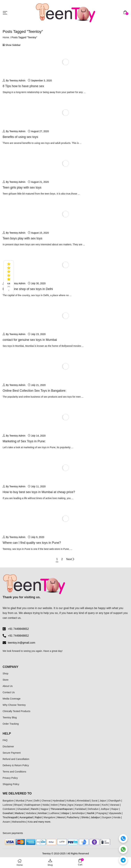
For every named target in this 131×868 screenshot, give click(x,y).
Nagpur (45, 809)
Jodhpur (105, 809)
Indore (54, 805)
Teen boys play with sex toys (22, 238)
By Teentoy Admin (14, 80)
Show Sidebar (12, 45)
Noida (46, 805)
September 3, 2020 (41, 80)
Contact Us (9, 692)
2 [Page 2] (62, 559)
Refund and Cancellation (16, 759)
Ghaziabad (23, 809)
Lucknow (7, 805)
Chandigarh (114, 801)
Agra (71, 805)
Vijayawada (115, 813)
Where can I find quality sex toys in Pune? (32, 543)
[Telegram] (123, 860)
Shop (5, 673)
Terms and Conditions (14, 772)
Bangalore (8, 801)
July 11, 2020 (38, 486)
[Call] (123, 838)
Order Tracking (11, 724)
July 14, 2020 (38, 436)
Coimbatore (9, 809)
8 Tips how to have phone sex (23, 86)
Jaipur (103, 801)
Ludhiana (54, 813)
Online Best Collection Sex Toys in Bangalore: (34, 391)
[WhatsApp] (123, 849)
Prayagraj (102, 813)
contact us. (15, 618)
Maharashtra (19, 822)
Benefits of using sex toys (20, 137)
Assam (6, 822)
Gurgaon (107, 817)
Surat (95, 801)
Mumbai (20, 801)
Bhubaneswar (92, 805)
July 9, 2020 (38, 537)
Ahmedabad (83, 801)
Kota (30, 822)
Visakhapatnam (32, 805)
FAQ (5, 740)
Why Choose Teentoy (14, 705)
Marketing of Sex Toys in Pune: (24, 441)
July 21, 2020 (38, 385)
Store (5, 680)
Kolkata (71, 801)
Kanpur (79, 805)
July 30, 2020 (38, 283)
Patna (63, 805)
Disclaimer (8, 746)
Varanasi (115, 805)
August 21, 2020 (40, 182)
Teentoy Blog (10, 717)
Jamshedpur (78, 813)
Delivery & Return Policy (16, 765)
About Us (8, 686)
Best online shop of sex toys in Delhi (28, 289)
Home (6, 37)
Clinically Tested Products (16, 711)
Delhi (37, 801)
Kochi (105, 805)
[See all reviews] (9, 277)
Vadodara (31, 813)
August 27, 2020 (40, 131)
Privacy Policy (10, 778)
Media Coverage (12, 699)
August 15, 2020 (40, 233)
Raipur (115, 809)
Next (71, 559)
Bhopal (18, 805)
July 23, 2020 (38, 334)
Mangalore (49, 817)
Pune (29, 801)
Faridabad (80, 809)
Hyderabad (59, 801)
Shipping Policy (11, 784)
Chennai (46, 801)
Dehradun (93, 809)
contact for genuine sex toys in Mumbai (30, 340)
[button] (126, 13)
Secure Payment (12, 753)
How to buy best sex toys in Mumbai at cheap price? (39, 492)
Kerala (117, 817)
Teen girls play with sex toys (22, 188)
